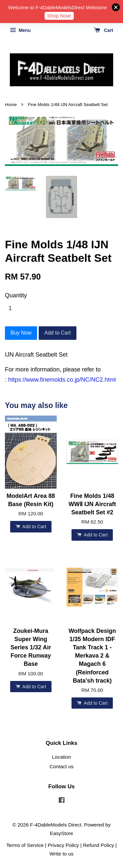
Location (62, 757)
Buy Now (21, 333)
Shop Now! (59, 16)
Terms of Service (25, 845)
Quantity (16, 295)
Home (11, 105)
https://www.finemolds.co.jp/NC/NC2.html (62, 380)
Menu (20, 30)
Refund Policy (98, 845)
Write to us (61, 854)
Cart (103, 30)
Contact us (61, 766)
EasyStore (61, 833)
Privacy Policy (63, 845)
